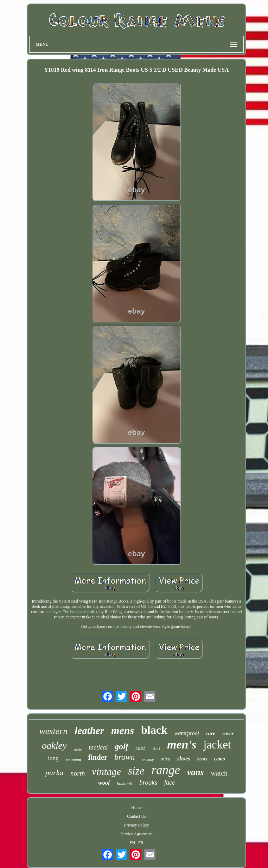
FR (141, 843)
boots (202, 759)
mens (123, 730)
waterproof (187, 733)
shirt (156, 748)
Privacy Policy (136, 825)
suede (78, 749)
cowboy (148, 760)
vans (195, 772)
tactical (98, 747)
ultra (165, 759)
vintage (106, 771)
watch (219, 773)
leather (89, 731)
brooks (148, 782)
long (53, 758)
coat (141, 749)
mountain (73, 760)
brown (125, 757)
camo (220, 759)
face (170, 783)
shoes (184, 758)
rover (228, 733)
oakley (54, 746)
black (154, 730)
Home (136, 808)
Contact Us (136, 816)
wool (104, 783)
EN (132, 843)
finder (98, 757)
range (166, 770)
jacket (217, 745)
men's (182, 744)
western (53, 731)
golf (122, 746)
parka (54, 773)
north (78, 773)
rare (211, 733)
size (136, 771)
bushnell (125, 783)
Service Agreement (136, 834)
